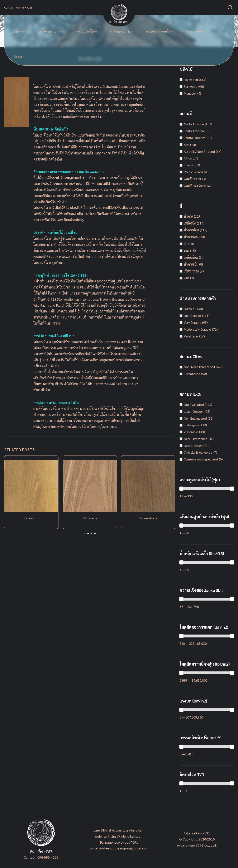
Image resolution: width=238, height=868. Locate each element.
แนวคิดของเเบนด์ (49, 31)
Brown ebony (148, 518)
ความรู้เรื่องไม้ (85, 31)
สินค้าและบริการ (120, 31)
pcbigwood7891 (126, 842)
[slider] (181, 489)
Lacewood (31, 518)
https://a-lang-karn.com (126, 836)
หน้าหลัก (19, 31)
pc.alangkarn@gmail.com (130, 848)
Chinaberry (90, 518)
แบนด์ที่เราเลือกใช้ (158, 31)
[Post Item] (31, 486)
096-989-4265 (48, 857)
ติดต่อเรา (20, 57)
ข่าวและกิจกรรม (196, 31)
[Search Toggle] (231, 8)
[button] (85, 533)
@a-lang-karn (135, 830)
